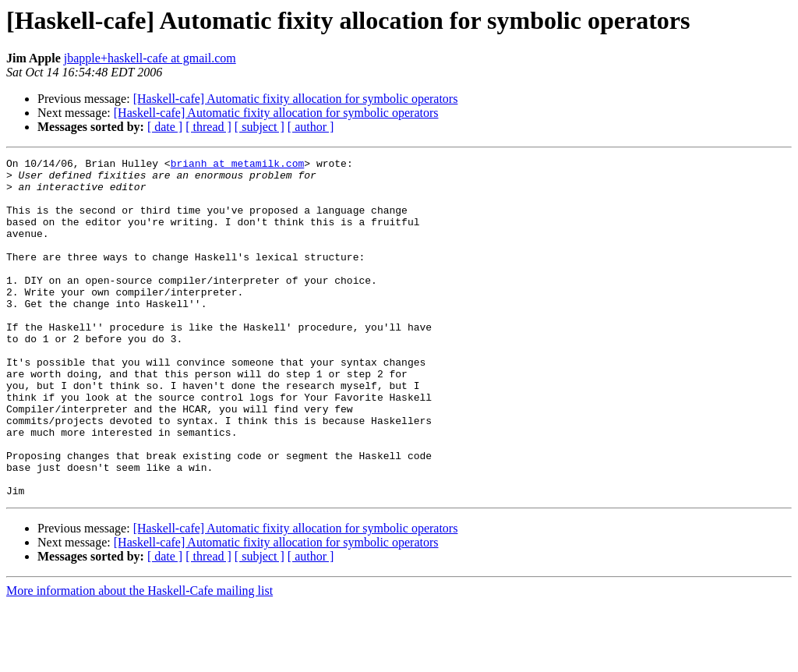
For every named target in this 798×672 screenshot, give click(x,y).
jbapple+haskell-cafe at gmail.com (150, 58)
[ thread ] (208, 127)
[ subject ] (260, 127)
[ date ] (165, 127)
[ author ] (311, 127)
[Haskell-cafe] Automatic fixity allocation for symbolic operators (296, 99)
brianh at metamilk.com (238, 165)
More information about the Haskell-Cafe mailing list (139, 658)
